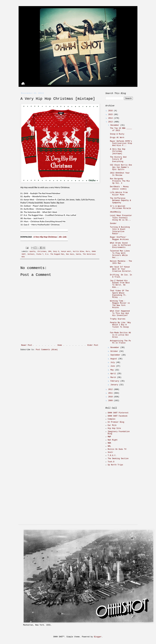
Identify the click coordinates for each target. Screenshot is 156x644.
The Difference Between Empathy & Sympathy (120, 201)
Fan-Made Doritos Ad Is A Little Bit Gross (120, 335)
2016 (111, 111)
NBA (109, 443)
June (113, 366)
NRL (109, 446)
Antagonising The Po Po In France (120, 342)
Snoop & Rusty (117, 134)
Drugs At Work (117, 138)
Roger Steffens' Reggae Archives (119, 238)
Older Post (93, 345)
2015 (111, 115)
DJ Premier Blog (116, 422)
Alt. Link (63, 237)
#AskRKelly (115, 212)
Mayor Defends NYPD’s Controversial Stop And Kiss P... (121, 143)
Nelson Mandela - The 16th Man (121, 262)
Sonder (113, 224)
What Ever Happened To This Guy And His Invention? (120, 313)
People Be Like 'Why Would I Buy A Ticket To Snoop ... (120, 326)
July (113, 363)
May (113, 370)
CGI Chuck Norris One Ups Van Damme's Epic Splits (121, 167)
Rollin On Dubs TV (117, 449)
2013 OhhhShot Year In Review (120, 174)
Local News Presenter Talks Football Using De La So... (121, 218)
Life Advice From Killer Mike (119, 194)
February (115, 381)
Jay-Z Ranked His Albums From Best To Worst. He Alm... (120, 284)
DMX (50, 251)
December (115, 125)
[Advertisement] (124, 490)
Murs (88, 251)
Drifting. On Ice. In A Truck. (121, 276)
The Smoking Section (118, 459)
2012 (111, 390)
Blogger (98, 637)
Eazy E (56, 251)
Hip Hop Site (114, 428)
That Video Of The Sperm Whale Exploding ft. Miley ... (119, 294)
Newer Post (27, 345)
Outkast (31, 254)
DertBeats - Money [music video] (119, 188)
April (114, 374)
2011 (111, 393)
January (115, 385)
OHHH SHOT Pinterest (118, 413)
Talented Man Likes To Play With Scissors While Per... (120, 254)
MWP (109, 437)
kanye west (66, 251)
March (114, 377)
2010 (111, 397)
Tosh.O (111, 462)
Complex (112, 419)
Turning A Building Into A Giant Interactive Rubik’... (120, 230)
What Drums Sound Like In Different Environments (120, 245)
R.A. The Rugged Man (55, 254)
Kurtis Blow (78, 251)
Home (60, 345)
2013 (111, 122)
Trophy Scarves (118, 319)
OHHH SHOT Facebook (118, 416)
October (115, 351)
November (115, 348)
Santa (78, 254)
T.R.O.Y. (112, 456)
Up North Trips (115, 465)
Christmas (42, 251)
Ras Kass (70, 254)
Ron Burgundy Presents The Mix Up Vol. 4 (120, 181)
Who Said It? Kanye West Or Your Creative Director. (121, 269)
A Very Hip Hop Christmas (45, 237)
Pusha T (40, 254)
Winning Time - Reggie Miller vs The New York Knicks (120, 304)
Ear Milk (112, 425)
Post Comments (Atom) (47, 350)
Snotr (110, 452)
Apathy (33, 251)
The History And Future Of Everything (118, 159)
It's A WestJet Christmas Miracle (120, 207)
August (114, 359)
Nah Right (113, 440)
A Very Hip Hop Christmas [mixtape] (118, 151)
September (116, 355)
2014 (111, 118)
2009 (111, 401)
